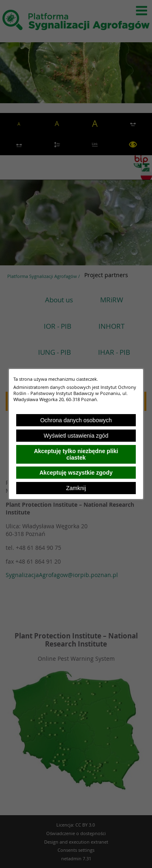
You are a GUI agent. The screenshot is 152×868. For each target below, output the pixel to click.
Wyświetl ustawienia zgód (76, 436)
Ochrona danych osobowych (76, 420)
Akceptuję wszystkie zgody (76, 473)
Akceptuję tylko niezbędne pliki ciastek (76, 454)
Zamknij (76, 488)
